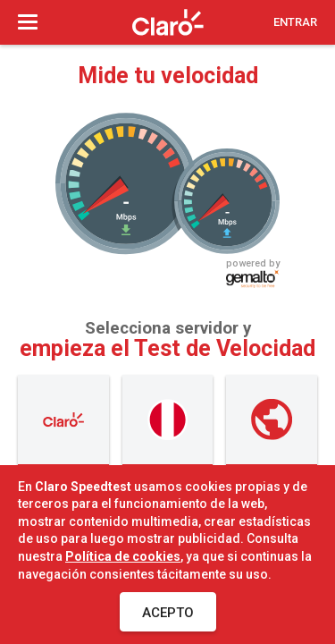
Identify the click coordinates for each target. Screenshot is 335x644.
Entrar (295, 22)
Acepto (168, 613)
